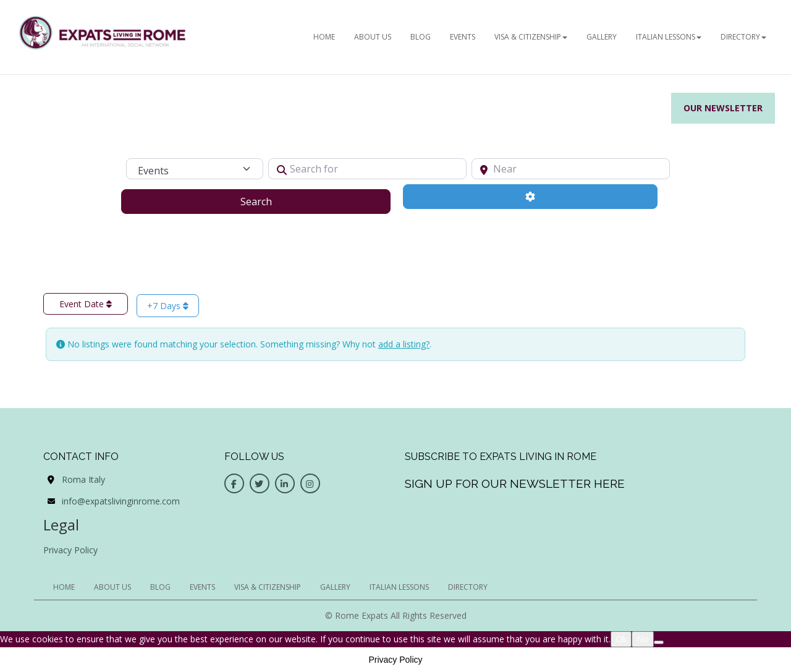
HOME (324, 37)
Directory (743, 37)
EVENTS (463, 37)
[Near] (571, 169)
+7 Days (168, 306)
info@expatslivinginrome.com (121, 501)
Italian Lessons (669, 37)
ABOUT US (373, 37)
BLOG (421, 37)
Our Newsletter (723, 108)
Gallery (602, 37)
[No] (659, 642)
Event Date (86, 304)
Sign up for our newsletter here (515, 483)
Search (272, 201)
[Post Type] (195, 169)
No (643, 639)
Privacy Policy (70, 550)
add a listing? (404, 344)
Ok (621, 639)
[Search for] (367, 169)
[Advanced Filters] (530, 197)
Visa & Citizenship (531, 37)
